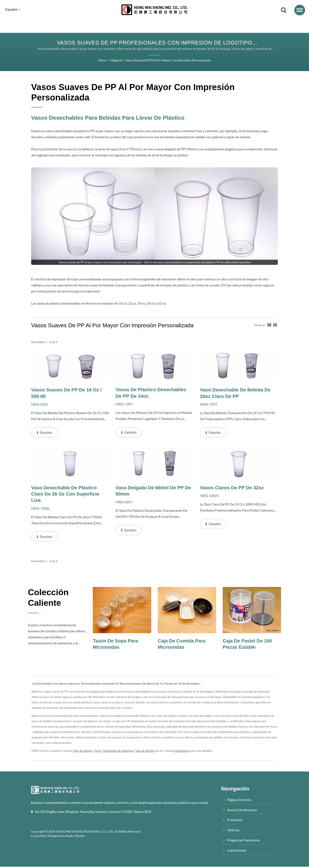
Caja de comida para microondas (183, 645)
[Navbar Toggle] (300, 10)
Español (14, 9)
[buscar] (284, 10)
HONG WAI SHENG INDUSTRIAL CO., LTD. (85, 839)
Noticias (172, 24)
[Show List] (275, 325)
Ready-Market (76, 843)
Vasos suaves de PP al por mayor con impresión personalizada (168, 60)
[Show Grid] (269, 325)
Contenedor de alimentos (120, 752)
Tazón (99, 752)
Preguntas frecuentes (213, 24)
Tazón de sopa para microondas (117, 645)
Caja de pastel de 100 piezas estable (249, 645)
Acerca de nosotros (100, 24)
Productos (141, 24)
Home (102, 60)
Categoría (115, 60)
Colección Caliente (51, 600)
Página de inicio (55, 24)
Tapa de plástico (147, 752)
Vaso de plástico (83, 752)
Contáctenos (257, 24)
